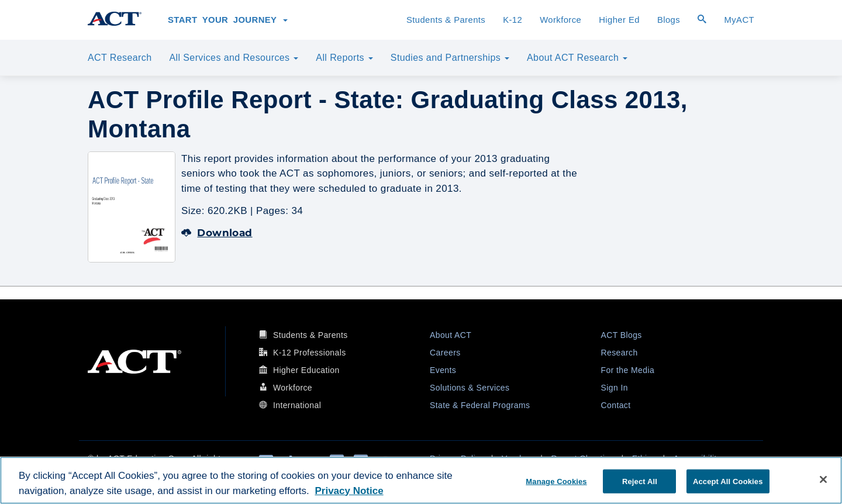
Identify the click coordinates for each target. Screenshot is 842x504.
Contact (616, 405)
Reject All (640, 481)
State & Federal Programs (480, 405)
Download (217, 233)
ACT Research (120, 58)
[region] (421, 480)
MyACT (739, 20)
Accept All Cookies (728, 481)
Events (443, 370)
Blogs (669, 20)
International (297, 405)
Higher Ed (619, 20)
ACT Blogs (622, 335)
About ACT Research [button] (577, 58)
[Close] (823, 479)
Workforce (560, 20)
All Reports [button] (344, 58)
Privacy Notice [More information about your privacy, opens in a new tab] (349, 491)
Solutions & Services (470, 388)
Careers (445, 353)
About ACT (451, 335)
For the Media (628, 370)
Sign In (615, 388)
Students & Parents (446, 20)
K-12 (513, 20)
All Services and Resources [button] (234, 58)
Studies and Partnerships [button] (450, 58)
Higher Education (306, 370)
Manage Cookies (556, 481)
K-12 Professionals (310, 353)
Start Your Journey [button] (228, 20)
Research (620, 353)
